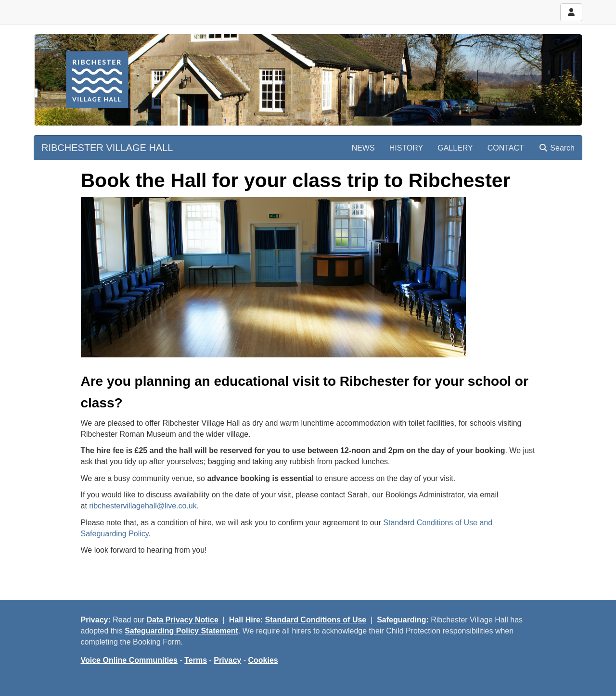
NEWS (363, 148)
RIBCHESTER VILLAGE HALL (107, 148)
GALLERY (455, 148)
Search (557, 148)
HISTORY (406, 148)
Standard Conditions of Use (316, 620)
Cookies (263, 660)
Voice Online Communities (129, 660)
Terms (196, 660)
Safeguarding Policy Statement (181, 631)
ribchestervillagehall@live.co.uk (143, 506)
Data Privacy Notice (183, 620)
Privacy (227, 660)
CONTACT (506, 148)
